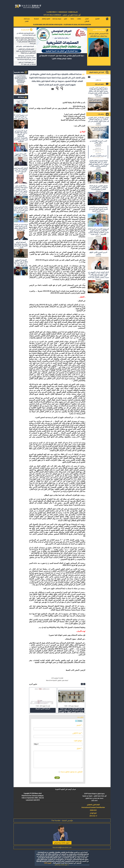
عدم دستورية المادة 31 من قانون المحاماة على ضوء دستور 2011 (27, 63)
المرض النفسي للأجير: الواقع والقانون (98, 253)
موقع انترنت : (78, 741)
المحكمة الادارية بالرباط (43, 709)
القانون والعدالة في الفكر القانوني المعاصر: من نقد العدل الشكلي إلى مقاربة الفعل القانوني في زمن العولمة (26, 51)
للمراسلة (36, 19)
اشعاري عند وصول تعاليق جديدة (72, 772)
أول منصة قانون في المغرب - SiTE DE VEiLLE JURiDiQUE (62, 15)
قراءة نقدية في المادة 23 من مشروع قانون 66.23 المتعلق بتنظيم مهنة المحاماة (21, 227)
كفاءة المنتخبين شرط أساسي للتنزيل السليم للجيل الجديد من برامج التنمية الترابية (21, 210)
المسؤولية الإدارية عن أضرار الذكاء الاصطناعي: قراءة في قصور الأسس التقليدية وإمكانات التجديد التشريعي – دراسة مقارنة (98, 232)
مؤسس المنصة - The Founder (62, 820)
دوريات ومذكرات (57, 19)
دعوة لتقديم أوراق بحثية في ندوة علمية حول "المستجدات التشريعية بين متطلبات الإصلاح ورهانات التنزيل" (62, 57)
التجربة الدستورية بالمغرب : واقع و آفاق (25, 46)
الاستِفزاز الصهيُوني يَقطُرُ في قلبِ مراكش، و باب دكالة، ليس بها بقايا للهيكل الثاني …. (21, 263)
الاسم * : (80, 725)
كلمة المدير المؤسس (99, 30)
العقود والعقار (46, 19)
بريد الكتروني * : (77, 733)
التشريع (97, 19)
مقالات (79, 19)
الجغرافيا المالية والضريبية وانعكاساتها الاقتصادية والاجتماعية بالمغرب (21, 245)
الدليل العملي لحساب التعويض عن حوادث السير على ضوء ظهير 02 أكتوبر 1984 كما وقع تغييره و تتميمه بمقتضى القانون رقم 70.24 (98, 275)
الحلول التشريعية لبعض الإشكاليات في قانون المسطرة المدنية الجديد (26, 34)
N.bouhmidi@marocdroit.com (62, 847)
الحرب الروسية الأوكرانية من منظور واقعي (98, 142)
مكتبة (72, 19)
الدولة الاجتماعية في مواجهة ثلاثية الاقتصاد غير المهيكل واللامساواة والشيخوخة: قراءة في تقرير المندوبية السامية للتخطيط (25, 58)
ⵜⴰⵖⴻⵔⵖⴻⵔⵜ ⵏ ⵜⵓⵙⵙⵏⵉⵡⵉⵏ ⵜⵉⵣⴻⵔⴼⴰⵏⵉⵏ (62, 12)
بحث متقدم (98, 80)
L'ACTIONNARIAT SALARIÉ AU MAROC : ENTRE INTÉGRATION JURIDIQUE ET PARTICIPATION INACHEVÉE (21, 79)
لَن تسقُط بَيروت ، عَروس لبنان (21, 102)
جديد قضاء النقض (27, 20)
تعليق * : (80, 748)
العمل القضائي (87, 20)
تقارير (65, 19)
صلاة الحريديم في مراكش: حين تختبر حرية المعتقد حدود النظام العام (99, 35)
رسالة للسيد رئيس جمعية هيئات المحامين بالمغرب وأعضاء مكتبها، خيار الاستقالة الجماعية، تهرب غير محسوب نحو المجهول (21, 190)
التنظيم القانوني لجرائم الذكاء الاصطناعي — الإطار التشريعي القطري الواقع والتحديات (98, 188)
